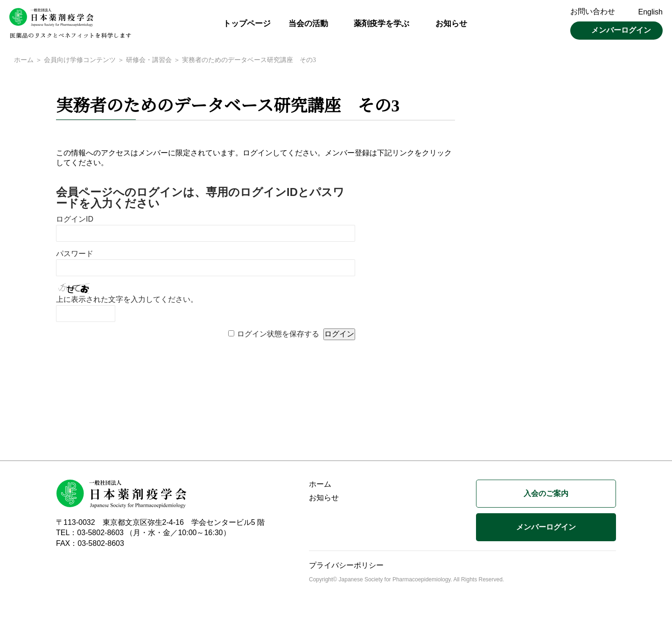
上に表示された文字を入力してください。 (127, 300)
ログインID (75, 220)
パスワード (75, 255)
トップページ (247, 24)
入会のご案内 (546, 494)
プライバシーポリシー (346, 566)
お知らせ (451, 24)
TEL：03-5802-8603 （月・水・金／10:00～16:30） (143, 534)
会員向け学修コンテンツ (80, 61)
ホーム (24, 61)
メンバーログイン (621, 30)
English (651, 12)
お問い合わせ (593, 11)
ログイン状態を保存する (278, 335)
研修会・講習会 (148, 61)
